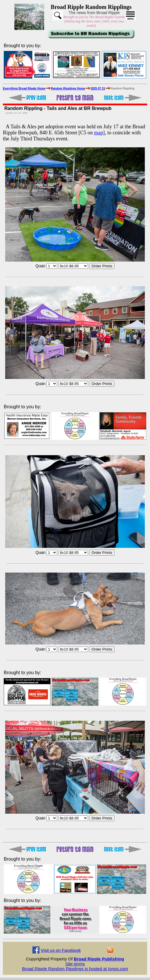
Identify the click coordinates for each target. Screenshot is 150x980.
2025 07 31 (98, 88)
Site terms (75, 964)
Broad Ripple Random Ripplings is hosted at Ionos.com (75, 969)
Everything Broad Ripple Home (24, 88)
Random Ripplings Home (68, 88)
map (99, 133)
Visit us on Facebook (61, 950)
